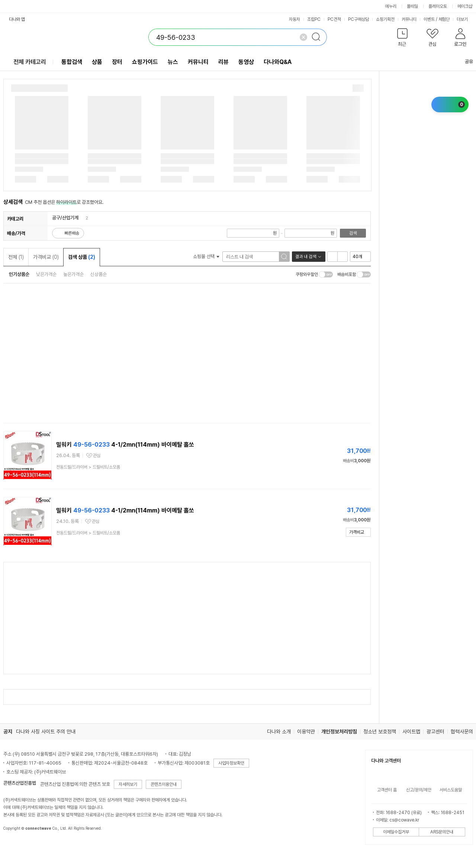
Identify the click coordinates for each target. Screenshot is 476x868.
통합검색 (72, 62)
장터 (117, 62)
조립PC (314, 19)
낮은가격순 (46, 274)
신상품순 (99, 274)
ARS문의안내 (442, 832)
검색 (353, 233)
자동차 (295, 19)
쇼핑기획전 (385, 19)
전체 (16, 257)
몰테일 (412, 6)
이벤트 (429, 19)
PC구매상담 (358, 19)
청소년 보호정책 (380, 732)
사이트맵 (411, 732)
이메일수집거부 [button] (396, 832)
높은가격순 (73, 274)
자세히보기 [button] (128, 784)
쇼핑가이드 (145, 62)
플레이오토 (438, 6)
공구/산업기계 (65, 218)
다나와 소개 (279, 732)
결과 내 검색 (306, 257)
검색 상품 (82, 257)
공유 (464, 62)
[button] (403, 39)
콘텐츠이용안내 (164, 784)
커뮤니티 (409, 19)
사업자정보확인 (231, 763)
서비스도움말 (451, 790)
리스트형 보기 (332, 257)
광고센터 (435, 732)
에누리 (391, 6)
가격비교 (46, 257)
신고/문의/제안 (419, 790)
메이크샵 (465, 6)
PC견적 (334, 19)
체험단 (444, 19)
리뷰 (223, 62)
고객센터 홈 (387, 790)
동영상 (246, 62)
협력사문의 (462, 732)
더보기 (465, 19)
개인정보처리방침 (339, 732)
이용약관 (306, 732)
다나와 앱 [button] (17, 19)
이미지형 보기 (342, 257)
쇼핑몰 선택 (206, 256)
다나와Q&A (278, 62)
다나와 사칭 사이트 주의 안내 (46, 732)
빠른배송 (72, 233)
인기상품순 (19, 274)
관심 (97, 456)
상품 (97, 62)
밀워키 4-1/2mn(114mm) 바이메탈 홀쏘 (125, 445)
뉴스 (173, 62)
